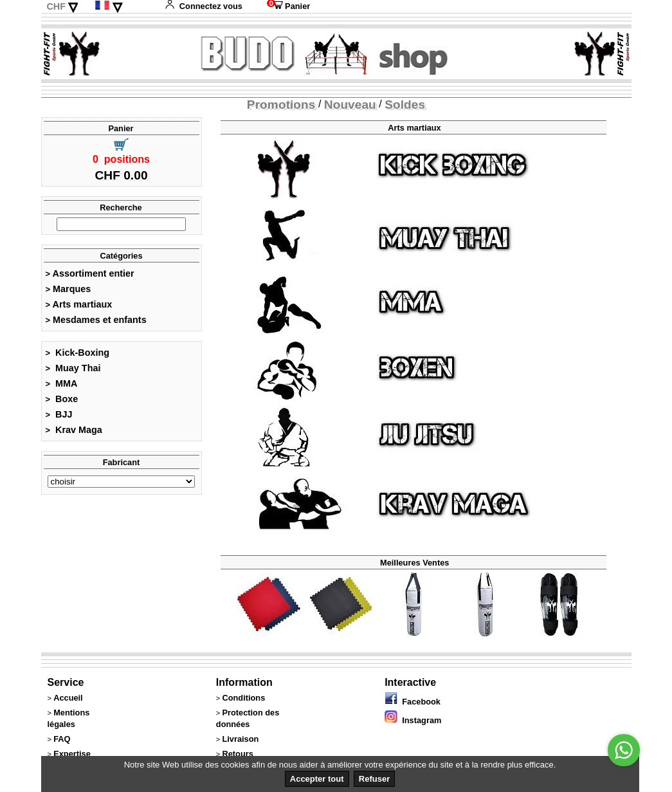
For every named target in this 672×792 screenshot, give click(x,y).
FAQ (62, 739)
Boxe (62, 399)
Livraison (240, 739)
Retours (237, 754)
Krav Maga (74, 430)
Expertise (72, 754)
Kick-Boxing (78, 353)
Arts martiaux (79, 304)
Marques (68, 289)
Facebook (413, 702)
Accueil (68, 698)
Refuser (374, 779)
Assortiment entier (90, 273)
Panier (288, 6)
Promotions (281, 105)
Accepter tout (317, 779)
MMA (62, 383)
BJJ (59, 414)
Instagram (413, 720)
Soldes (405, 105)
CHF (56, 6)
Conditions (243, 698)
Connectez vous (203, 6)
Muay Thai (73, 368)
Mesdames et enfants (96, 320)
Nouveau (350, 105)
